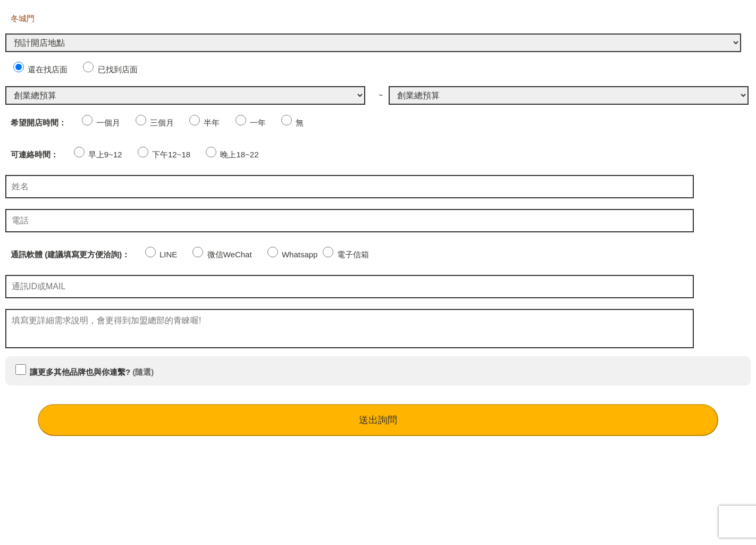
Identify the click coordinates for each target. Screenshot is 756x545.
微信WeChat (222, 254)
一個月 (101, 123)
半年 (204, 123)
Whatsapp (293, 254)
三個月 (155, 123)
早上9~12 (98, 154)
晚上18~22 (232, 154)
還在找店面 (40, 69)
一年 (251, 123)
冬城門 (23, 18)
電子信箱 (346, 254)
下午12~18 (164, 154)
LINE (161, 254)
